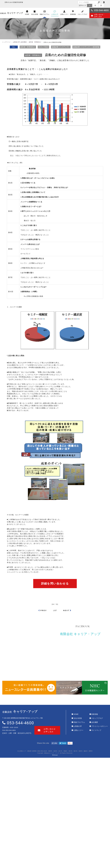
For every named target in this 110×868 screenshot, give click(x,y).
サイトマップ (96, 730)
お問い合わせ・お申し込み (98, 16)
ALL (14, 47)
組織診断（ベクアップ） (61, 47)
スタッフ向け (43, 47)
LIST (55, 610)
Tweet (63, 743)
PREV (44, 610)
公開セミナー (78, 730)
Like (55, 743)
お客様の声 (78, 726)
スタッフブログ (97, 718)
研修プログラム (79, 722)
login (104, 2)
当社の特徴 (78, 718)
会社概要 (95, 722)
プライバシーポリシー (100, 726)
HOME (76, 714)
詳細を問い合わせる (55, 583)
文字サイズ (82, 5)
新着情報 (95, 714)
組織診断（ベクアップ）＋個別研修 (86, 47)
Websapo (55, 755)
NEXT (66, 610)
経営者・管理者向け (28, 47)
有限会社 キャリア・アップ (80, 634)
